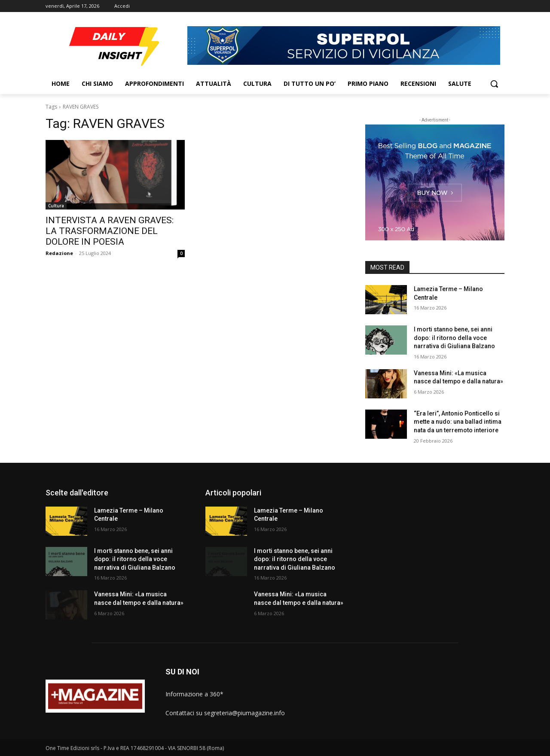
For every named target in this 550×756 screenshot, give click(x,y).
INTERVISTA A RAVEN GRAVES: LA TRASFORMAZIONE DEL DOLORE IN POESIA (110, 231)
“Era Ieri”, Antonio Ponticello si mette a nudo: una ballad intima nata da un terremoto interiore (458, 422)
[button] (494, 84)
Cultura (56, 206)
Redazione (59, 253)
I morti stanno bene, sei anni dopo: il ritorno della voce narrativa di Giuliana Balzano (454, 338)
